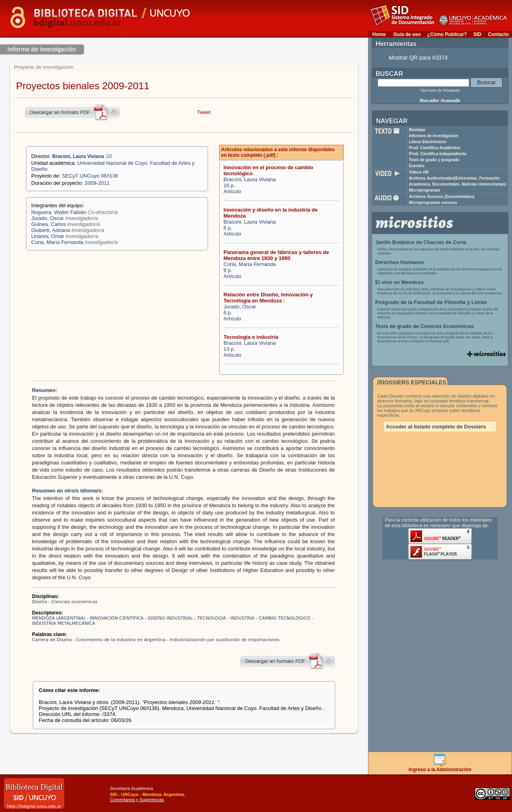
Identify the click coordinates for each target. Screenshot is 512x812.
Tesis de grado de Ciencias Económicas (425, 326)
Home (379, 34)
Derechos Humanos (400, 262)
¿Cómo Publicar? (447, 34)
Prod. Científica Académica (435, 148)
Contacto (498, 34)
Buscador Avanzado (440, 100)
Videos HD (419, 172)
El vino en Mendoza (399, 282)
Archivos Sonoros (442, 197)
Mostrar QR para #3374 (418, 58)
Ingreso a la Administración (440, 767)
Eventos (417, 166)
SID (477, 34)
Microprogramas (424, 190)
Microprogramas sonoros (433, 203)
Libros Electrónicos (427, 142)
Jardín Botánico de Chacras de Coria (421, 242)
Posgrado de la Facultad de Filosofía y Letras (431, 302)
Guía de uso (407, 34)
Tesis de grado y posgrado (434, 160)
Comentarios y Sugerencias (137, 800)
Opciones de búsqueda (440, 90)
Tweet (204, 112)
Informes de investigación (433, 136)
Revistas (417, 130)
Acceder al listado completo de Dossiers (436, 427)
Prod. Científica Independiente (438, 154)
